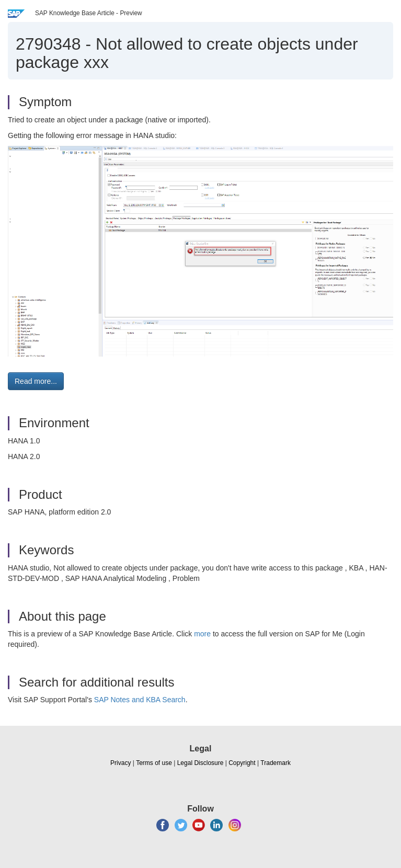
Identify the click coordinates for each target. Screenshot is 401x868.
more (202, 634)
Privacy (121, 763)
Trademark (276, 763)
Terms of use (154, 763)
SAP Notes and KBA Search (140, 700)
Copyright (242, 763)
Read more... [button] (36, 381)
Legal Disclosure (200, 763)
